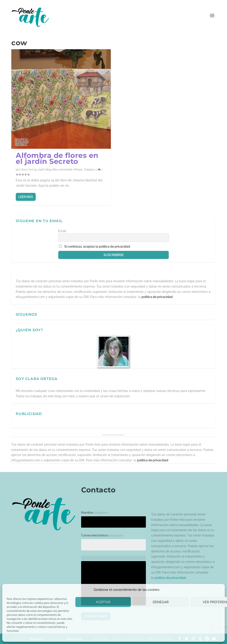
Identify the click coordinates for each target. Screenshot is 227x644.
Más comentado (62, 170)
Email (62, 231)
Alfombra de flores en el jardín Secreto (57, 158)
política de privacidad (157, 297)
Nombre (95, 513)
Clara (24, 170)
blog (48, 170)
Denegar (161, 602)
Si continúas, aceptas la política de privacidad (97, 247)
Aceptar (103, 602)
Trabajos (89, 170)
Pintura (78, 170)
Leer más (26, 197)
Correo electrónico (102, 535)
